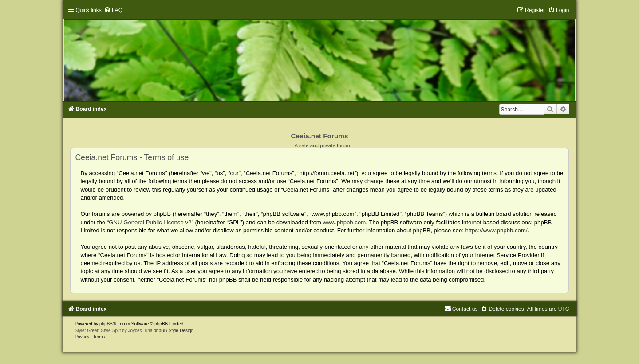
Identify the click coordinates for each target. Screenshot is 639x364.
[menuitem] (113, 10)
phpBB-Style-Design (174, 331)
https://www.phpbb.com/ (497, 230)
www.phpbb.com (345, 222)
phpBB (106, 324)
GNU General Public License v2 (150, 222)
